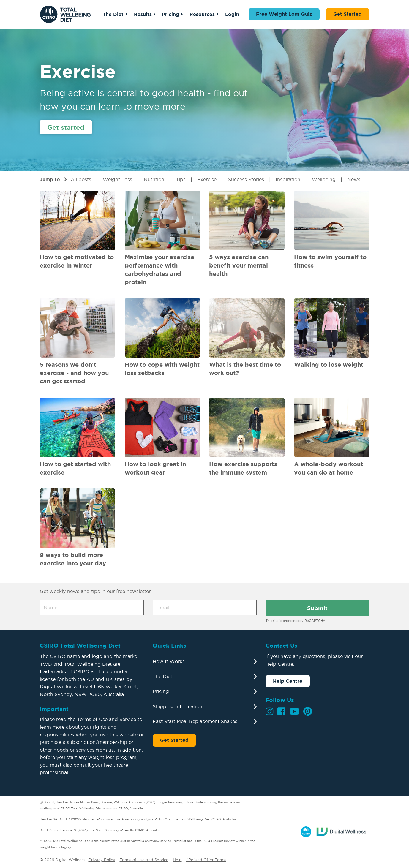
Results (143, 14)
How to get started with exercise (75, 468)
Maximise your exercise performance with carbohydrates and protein (160, 269)
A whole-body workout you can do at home (329, 468)
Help (177, 860)
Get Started (348, 14)
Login (232, 14)
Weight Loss (117, 179)
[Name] (92, 608)
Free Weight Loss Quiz (284, 14)
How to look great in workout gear (155, 468)
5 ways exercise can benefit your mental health (239, 265)
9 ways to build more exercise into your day (73, 559)
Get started (66, 127)
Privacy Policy (102, 860)
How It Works (169, 661)
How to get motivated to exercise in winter (77, 261)
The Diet (113, 14)
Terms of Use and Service (144, 860)
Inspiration (288, 179)
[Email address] (205, 608)
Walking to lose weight (329, 365)
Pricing (170, 14)
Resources (202, 14)
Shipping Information (177, 706)
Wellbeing (324, 179)
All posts (81, 179)
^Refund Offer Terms (206, 860)
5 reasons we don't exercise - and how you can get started (74, 373)
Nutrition (154, 179)
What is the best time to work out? (245, 369)
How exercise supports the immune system (243, 468)
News (354, 179)
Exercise (207, 179)
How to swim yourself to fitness (330, 261)
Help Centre (288, 681)
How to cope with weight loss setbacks (162, 369)
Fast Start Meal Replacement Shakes (195, 721)
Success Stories (246, 179)
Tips (181, 179)
